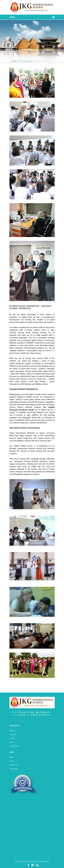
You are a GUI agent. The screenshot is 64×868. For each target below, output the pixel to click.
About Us (12, 731)
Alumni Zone (14, 769)
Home (14, 61)
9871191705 (21, 715)
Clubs (11, 757)
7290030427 (34, 715)
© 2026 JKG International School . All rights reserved (32, 861)
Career (12, 761)
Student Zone (14, 765)
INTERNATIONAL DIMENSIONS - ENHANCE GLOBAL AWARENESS (30, 307)
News (11, 742)
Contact (12, 738)
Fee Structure (14, 746)
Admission (13, 735)
